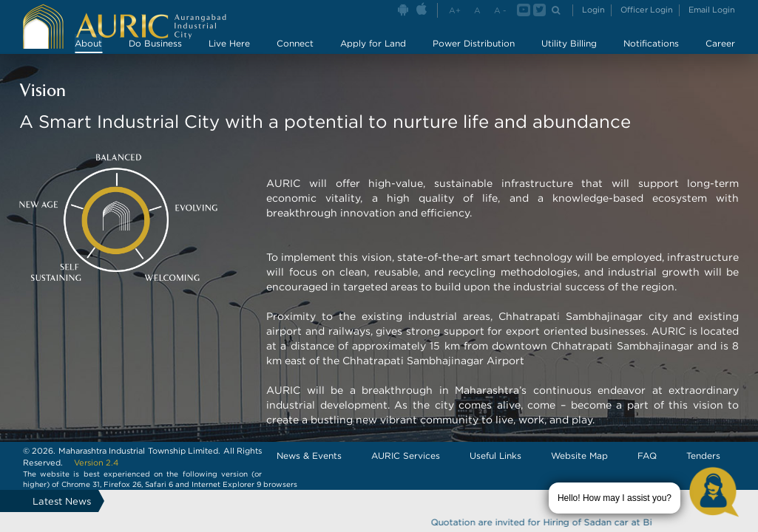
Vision (334, 63)
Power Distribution (474, 43)
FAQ (647, 456)
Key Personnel (499, 63)
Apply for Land (373, 43)
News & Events (309, 456)
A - (500, 10)
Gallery (574, 63)
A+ (455, 10)
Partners (717, 63)
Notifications (651, 43)
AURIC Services (406, 456)
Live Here (229, 43)
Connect (295, 43)
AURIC (277, 63)
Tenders (703, 456)
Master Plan (644, 63)
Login (593, 10)
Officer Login (647, 10)
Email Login (712, 10)
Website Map (579, 456)
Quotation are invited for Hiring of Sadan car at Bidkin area (570, 522)
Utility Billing (569, 43)
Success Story (407, 63)
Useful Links (495, 456)
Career (720, 43)
